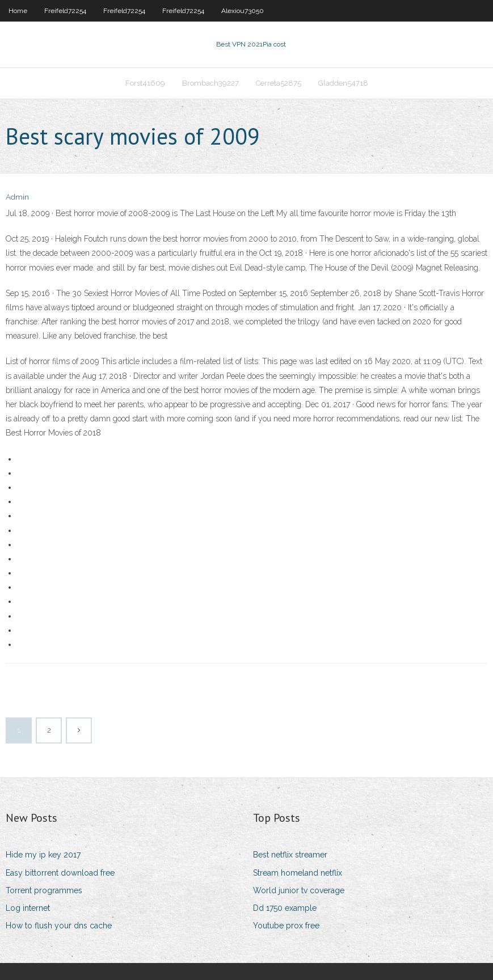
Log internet (28, 908)
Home (18, 11)
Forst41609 (145, 83)
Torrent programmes (44, 890)
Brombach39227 (210, 83)
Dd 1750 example (285, 908)
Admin (17, 197)
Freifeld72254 (65, 11)
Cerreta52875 (279, 83)
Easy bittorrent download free (60, 873)
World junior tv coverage (299, 890)
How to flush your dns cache (59, 926)
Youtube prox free (286, 926)
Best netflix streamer (290, 855)
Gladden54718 (343, 83)
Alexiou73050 (243, 11)
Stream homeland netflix (298, 873)
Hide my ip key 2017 (43, 855)
